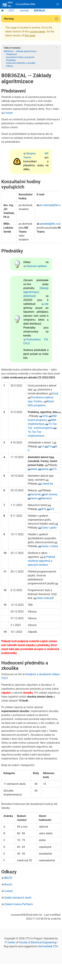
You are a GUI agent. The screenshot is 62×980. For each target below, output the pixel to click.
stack (34, 469)
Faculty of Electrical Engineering (38, 942)
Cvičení (9, 113)
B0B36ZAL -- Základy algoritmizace (20, 51)
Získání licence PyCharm (19, 904)
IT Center (10, 942)
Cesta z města (50, 546)
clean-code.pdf (45, 598)
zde (46, 304)
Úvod (55, 393)
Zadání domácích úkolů (18, 898)
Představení (11, 54)
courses (24, 10)
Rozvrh (8, 884)
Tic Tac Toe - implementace (36, 434)
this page (30, 35)
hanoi (34, 498)
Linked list (47, 484)
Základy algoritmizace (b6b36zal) (36, 292)
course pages (37, 32)
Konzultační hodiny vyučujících (20, 57)
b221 (12, 10)
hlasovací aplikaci (36, 266)
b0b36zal (39, 10)
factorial (36, 494)
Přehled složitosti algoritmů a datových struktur (41, 561)
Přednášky (11, 60)
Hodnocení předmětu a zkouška (21, 63)
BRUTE (8, 878)
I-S (43, 446)
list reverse (51, 494)
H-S (54, 469)
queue (45, 469)
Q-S (52, 509)
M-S (44, 509)
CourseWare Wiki (19, 4)
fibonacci (47, 498)
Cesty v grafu (49, 528)
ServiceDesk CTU (48, 946)
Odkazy (9, 66)
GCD (45, 416)
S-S (50, 446)
